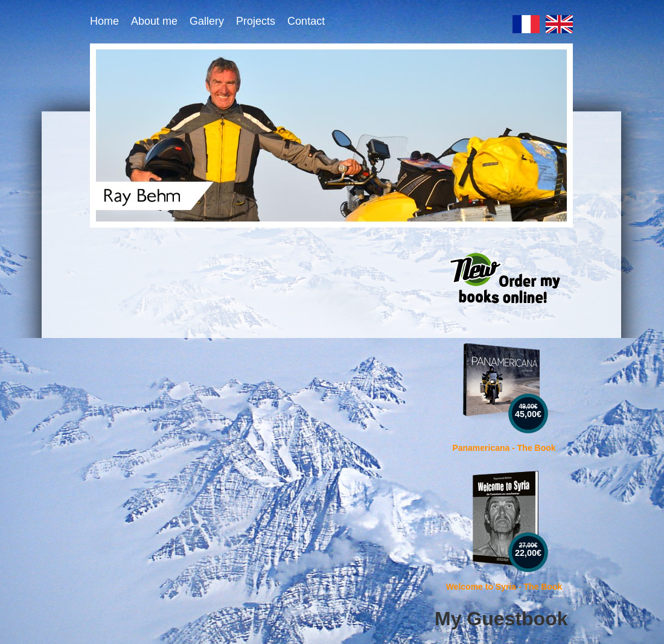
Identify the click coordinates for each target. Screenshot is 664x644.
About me (154, 21)
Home (104, 21)
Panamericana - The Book (504, 448)
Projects (256, 21)
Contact (306, 21)
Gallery (207, 21)
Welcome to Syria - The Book (504, 587)
